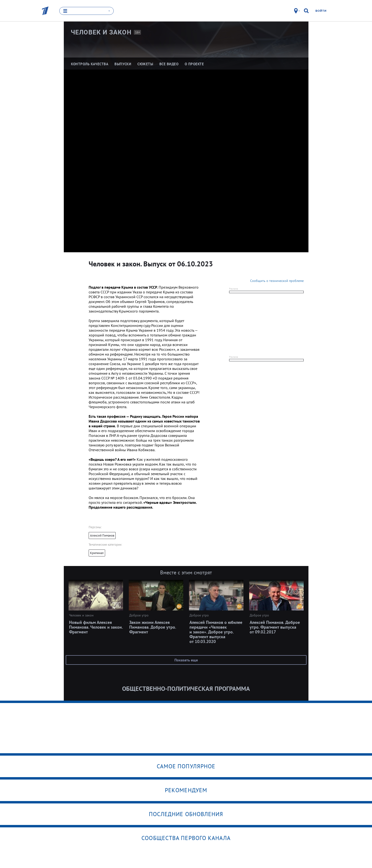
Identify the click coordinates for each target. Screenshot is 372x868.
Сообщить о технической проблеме (277, 281)
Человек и (101, 32)
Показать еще (186, 660)
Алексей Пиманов (102, 536)
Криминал (97, 553)
